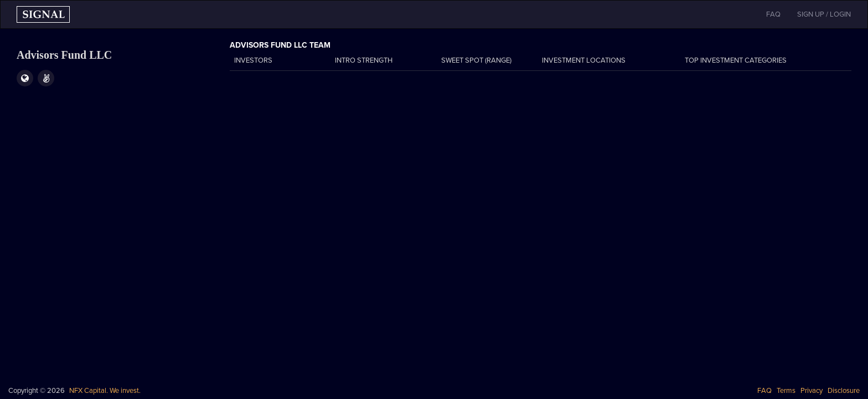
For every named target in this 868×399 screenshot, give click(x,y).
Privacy (812, 391)
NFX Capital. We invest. (105, 391)
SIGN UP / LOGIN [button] (824, 14)
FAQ (764, 391)
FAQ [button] (773, 14)
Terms (786, 391)
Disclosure (844, 391)
